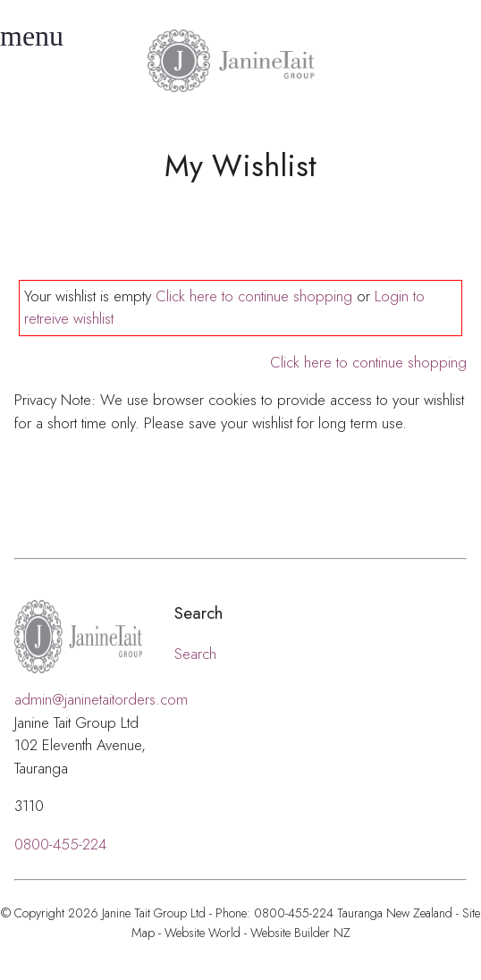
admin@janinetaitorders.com (101, 699)
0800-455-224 (60, 844)
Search (195, 654)
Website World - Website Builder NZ (257, 933)
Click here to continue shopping (254, 296)
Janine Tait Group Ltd (154, 913)
